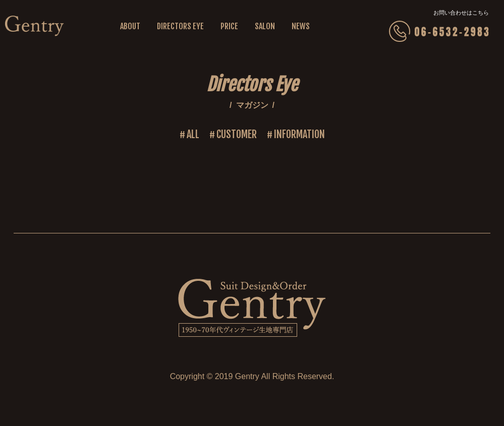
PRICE (229, 26)
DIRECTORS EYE (180, 26)
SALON (265, 26)
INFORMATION (299, 134)
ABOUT (130, 26)
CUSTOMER (237, 134)
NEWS (301, 26)
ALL (193, 134)
